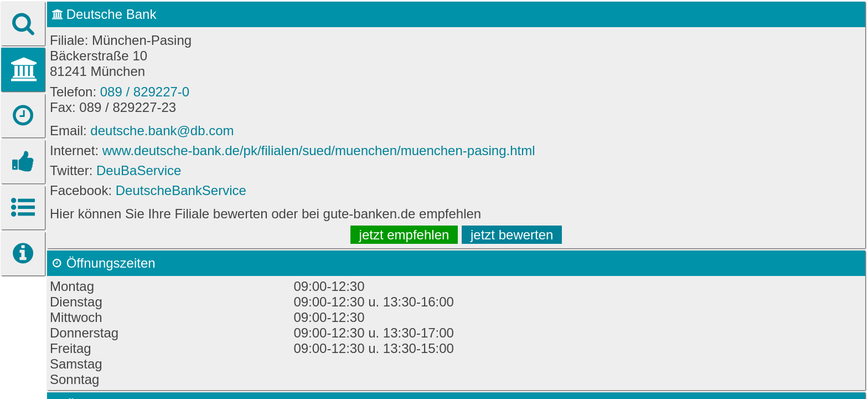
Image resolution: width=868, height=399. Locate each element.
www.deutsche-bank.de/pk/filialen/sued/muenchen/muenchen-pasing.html (319, 150)
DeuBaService (139, 170)
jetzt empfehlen (404, 235)
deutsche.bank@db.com (162, 131)
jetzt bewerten (512, 235)
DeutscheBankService (181, 190)
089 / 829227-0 (145, 92)
